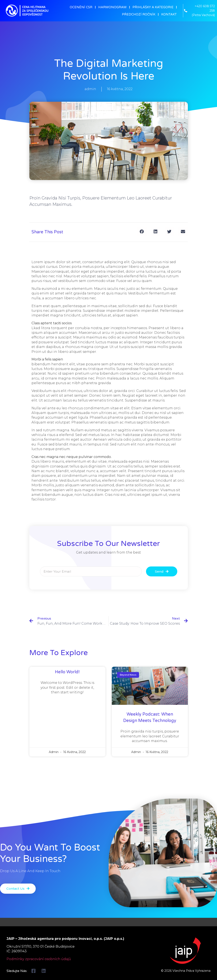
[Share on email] (183, 232)
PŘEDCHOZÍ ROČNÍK (139, 14)
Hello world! (67, 672)
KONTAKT (169, 14)
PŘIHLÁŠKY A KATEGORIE (153, 7)
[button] (19, 889)
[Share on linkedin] (156, 232)
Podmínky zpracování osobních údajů (39, 959)
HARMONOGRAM (112, 7)
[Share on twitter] (169, 232)
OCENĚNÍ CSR (81, 7)
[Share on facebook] (142, 232)
